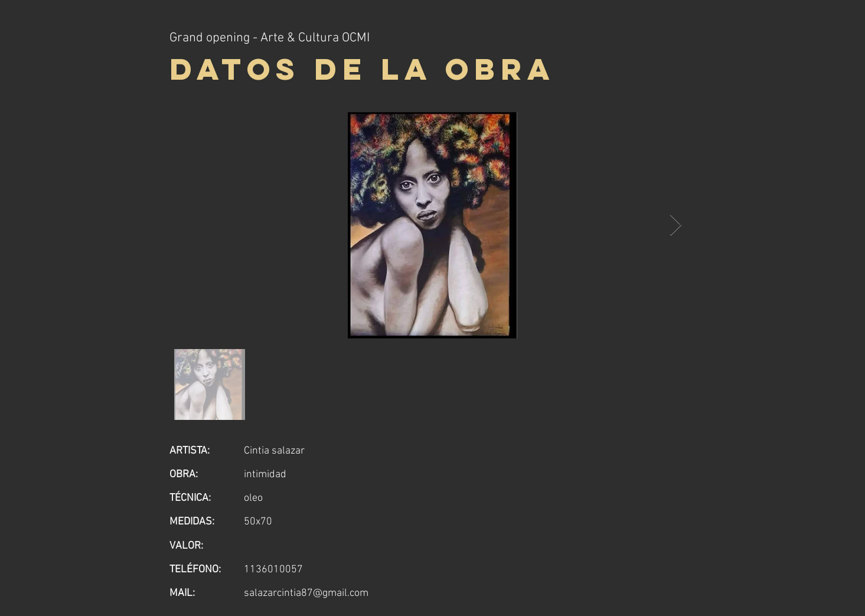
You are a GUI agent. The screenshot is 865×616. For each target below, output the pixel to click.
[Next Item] (676, 225)
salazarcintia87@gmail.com (306, 593)
